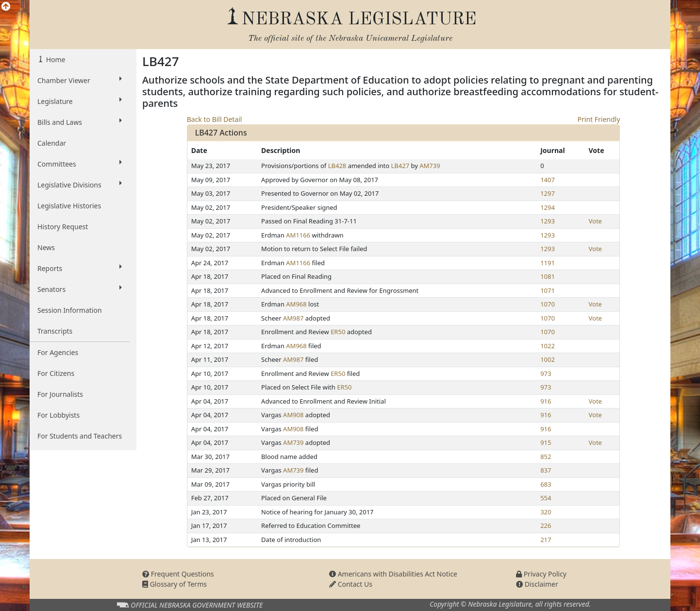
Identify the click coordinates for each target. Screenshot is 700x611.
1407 (548, 180)
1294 (548, 207)
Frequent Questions (178, 574)
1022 (548, 346)
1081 (548, 276)
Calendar (52, 143)
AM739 (430, 166)
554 (546, 498)
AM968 (296, 304)
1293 (548, 221)
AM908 (293, 415)
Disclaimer (537, 584)
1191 (548, 263)
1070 (548, 304)
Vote (595, 221)
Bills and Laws (80, 122)
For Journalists (60, 394)
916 (546, 401)
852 (546, 457)
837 (546, 470)
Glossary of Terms (175, 584)
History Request (63, 227)
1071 (548, 290)
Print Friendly (599, 119)
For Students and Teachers (80, 436)
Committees (80, 164)
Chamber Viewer (80, 80)
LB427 (400, 166)
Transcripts (55, 331)
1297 (548, 193)
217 (546, 540)
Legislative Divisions (80, 185)
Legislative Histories (69, 206)
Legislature (80, 101)
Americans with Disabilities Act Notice (393, 574)
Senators (80, 289)
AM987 (293, 318)
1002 (548, 359)
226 (546, 526)
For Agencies (58, 352)
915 (546, 442)
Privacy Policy (541, 574)
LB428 (337, 166)
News (46, 247)
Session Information (70, 310)
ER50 (338, 332)
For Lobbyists (58, 415)
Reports (80, 268)
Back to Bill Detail (215, 119)
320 (546, 512)
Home (55, 59)
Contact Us (351, 584)
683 (546, 484)
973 (546, 373)
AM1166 (298, 235)
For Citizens (56, 373)
